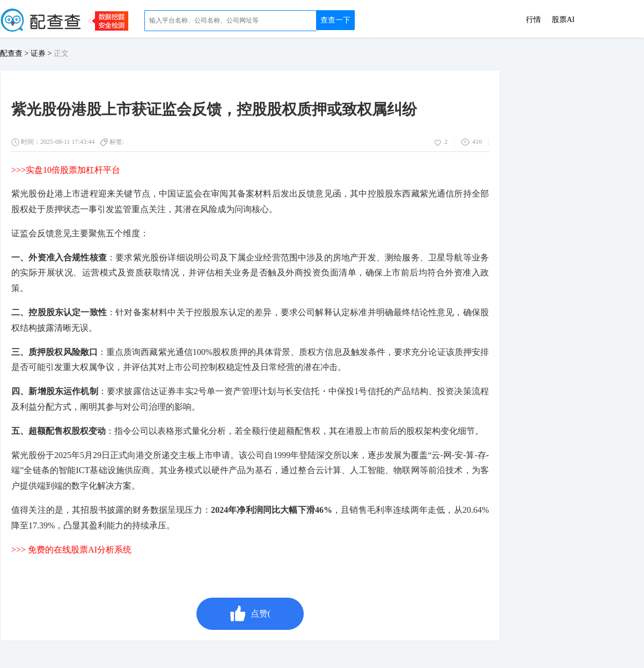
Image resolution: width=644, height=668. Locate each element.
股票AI (563, 20)
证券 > (42, 53)
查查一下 (335, 20)
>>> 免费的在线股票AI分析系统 (71, 550)
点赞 (250, 614)
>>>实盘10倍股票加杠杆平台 (66, 170)
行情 (533, 20)
